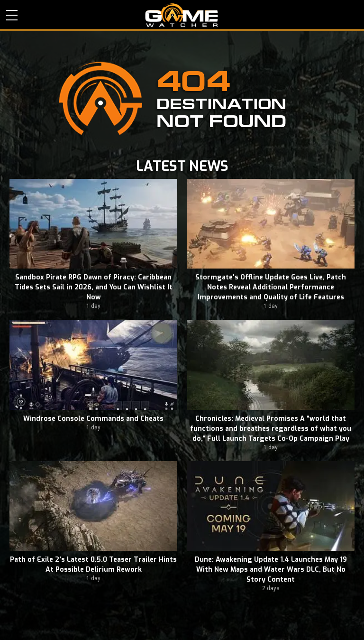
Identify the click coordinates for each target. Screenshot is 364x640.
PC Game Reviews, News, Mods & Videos (182, 15)
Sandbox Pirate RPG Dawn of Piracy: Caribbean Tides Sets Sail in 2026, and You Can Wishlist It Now (94, 287)
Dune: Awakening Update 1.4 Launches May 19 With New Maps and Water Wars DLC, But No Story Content (271, 570)
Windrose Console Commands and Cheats (93, 419)
